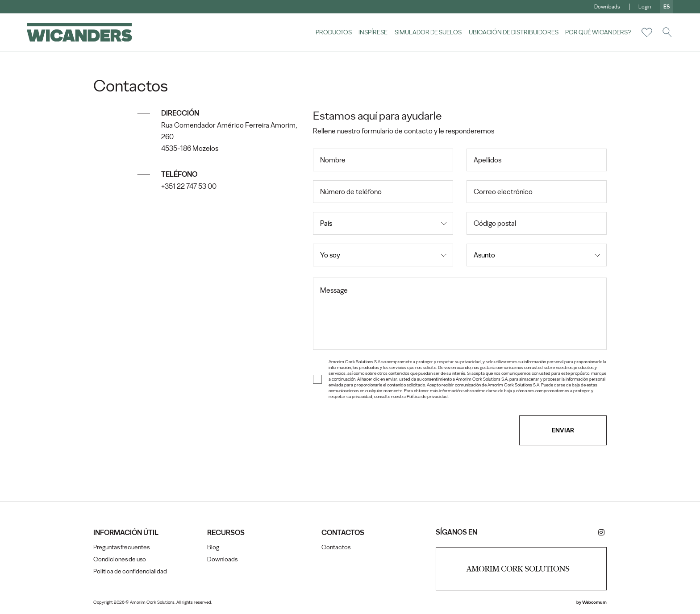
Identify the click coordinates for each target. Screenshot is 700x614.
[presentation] (381, 430)
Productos (333, 32)
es (667, 7)
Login (645, 7)
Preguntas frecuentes (122, 547)
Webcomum (594, 602)
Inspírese (373, 32)
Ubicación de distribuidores (513, 32)
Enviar (562, 430)
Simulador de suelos (428, 32)
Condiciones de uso (120, 559)
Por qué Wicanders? (598, 32)
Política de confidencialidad (131, 571)
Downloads (607, 7)
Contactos (336, 547)
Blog (214, 547)
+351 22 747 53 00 (189, 186)
